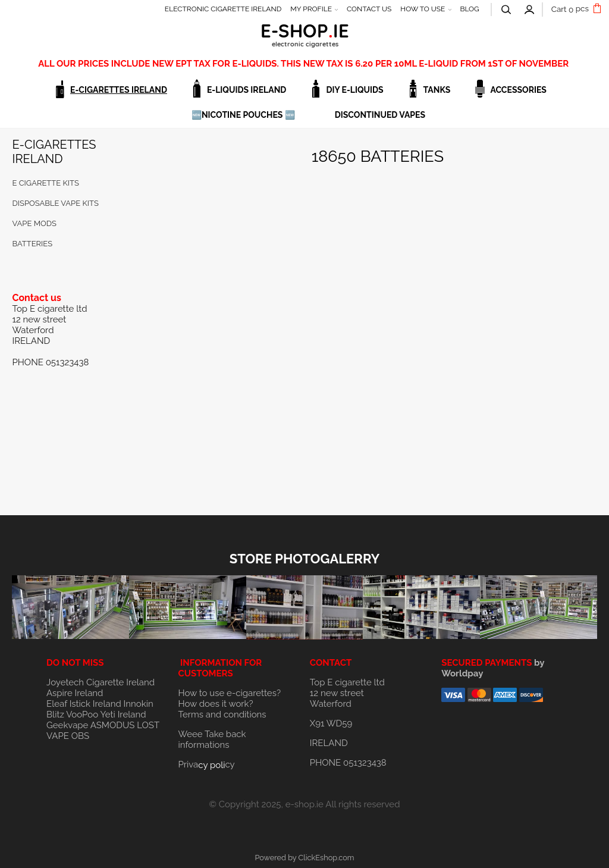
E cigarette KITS (45, 183)
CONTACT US (369, 9)
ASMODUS (113, 725)
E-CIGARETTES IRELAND (119, 90)
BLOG (469, 9)
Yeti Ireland (123, 715)
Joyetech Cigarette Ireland (101, 682)
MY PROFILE (311, 9)
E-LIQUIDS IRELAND (247, 90)
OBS (80, 736)
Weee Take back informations (212, 739)
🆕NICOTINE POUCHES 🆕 (243, 115)
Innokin (139, 704)
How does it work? (215, 704)
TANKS (437, 90)
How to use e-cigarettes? (229, 693)
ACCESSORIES (518, 90)
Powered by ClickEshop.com (304, 858)
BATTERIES (32, 244)
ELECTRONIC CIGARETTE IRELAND (223, 9)
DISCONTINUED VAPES (380, 115)
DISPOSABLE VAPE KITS (55, 203)
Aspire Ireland (75, 693)
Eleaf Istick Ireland (85, 704)
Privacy (206, 764)
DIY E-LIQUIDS (354, 90)
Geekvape (67, 725)
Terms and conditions (222, 715)
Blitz (55, 715)
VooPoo (82, 715)
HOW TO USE (423, 9)
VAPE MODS (34, 223)
